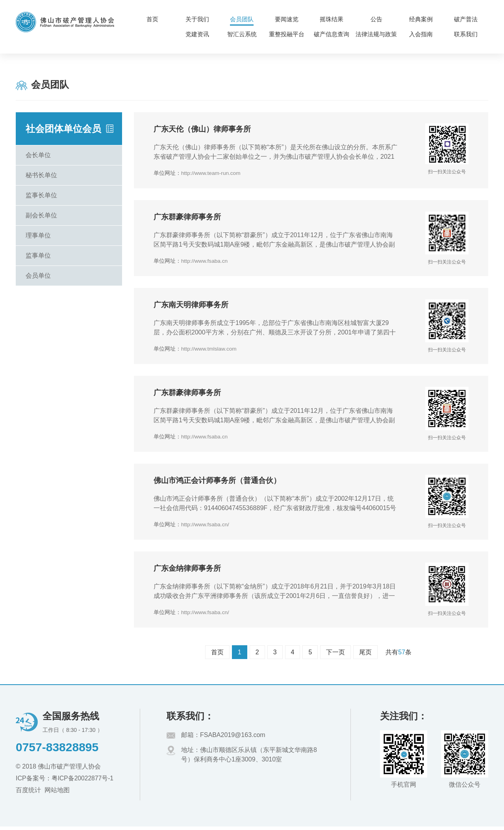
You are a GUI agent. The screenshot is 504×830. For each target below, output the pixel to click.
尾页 (365, 656)
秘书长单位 (41, 175)
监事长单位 (41, 195)
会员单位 (38, 276)
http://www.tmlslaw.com (210, 350)
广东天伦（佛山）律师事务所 (205, 130)
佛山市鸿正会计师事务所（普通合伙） (220, 483)
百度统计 (28, 793)
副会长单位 (41, 215)
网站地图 (57, 793)
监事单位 (38, 255)
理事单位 (38, 235)
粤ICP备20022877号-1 (83, 781)
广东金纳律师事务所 (189, 572)
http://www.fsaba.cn (205, 262)
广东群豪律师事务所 (189, 218)
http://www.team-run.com (212, 173)
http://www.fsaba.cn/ (206, 527)
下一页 (335, 656)
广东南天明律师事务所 (193, 306)
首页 (217, 656)
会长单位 (38, 155)
